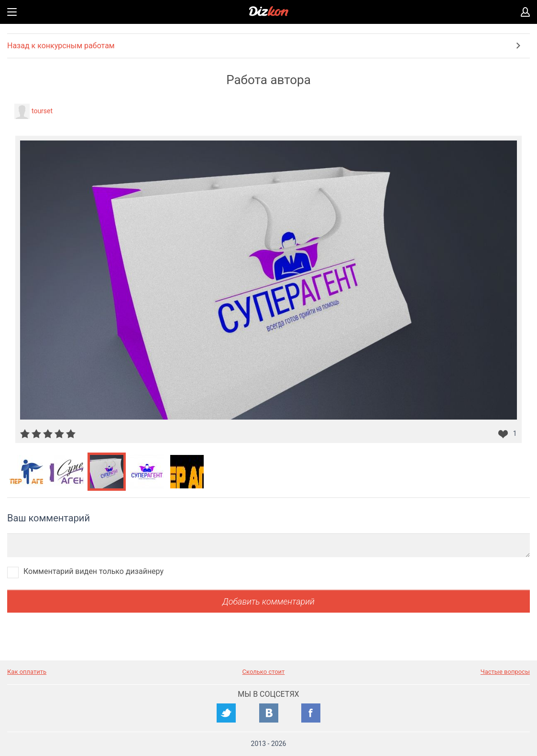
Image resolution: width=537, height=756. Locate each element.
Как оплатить (27, 672)
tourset (42, 111)
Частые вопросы (505, 672)
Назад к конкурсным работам (61, 46)
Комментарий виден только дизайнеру (93, 571)
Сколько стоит (264, 672)
